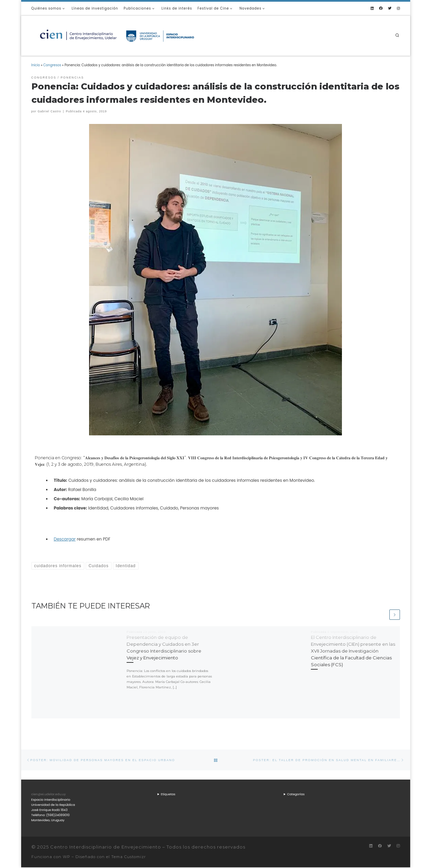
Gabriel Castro (49, 111)
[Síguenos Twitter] (390, 9)
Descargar (65, 539)
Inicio (36, 65)
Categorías (296, 795)
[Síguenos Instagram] (398, 9)
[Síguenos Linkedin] (372, 9)
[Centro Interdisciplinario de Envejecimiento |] (117, 35)
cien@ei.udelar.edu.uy (49, 795)
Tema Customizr (129, 857)
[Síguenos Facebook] (381, 9)
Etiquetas (168, 795)
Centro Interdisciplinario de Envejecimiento (106, 848)
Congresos (52, 65)
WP (67, 857)
